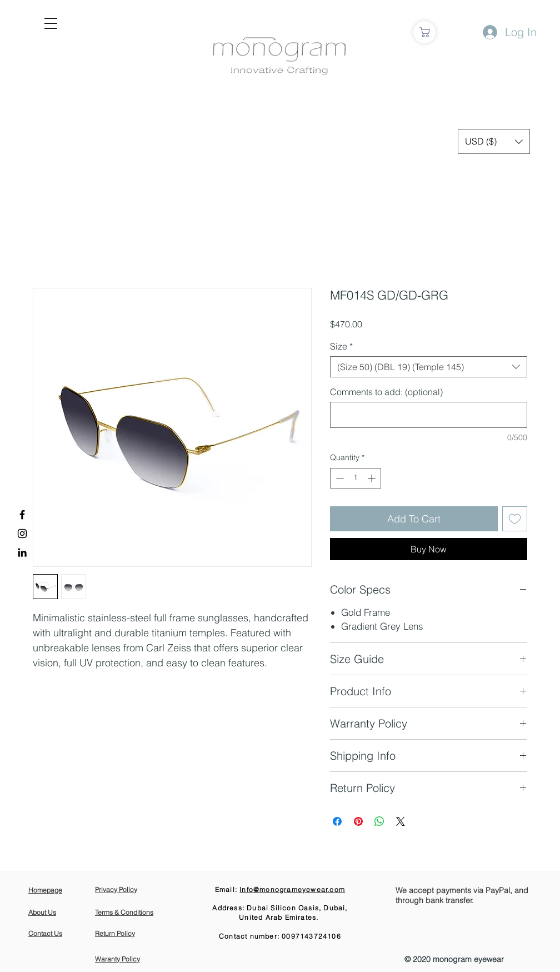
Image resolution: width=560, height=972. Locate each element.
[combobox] (429, 367)
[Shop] (424, 32)
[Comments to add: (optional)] (429, 415)
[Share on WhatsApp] (379, 821)
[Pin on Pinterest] (358, 821)
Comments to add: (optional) (386, 392)
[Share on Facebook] (337, 821)
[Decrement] (339, 478)
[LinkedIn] (22, 552)
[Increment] (372, 478)
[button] (51, 23)
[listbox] (494, 141)
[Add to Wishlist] (515, 519)
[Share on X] (401, 821)
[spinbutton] (356, 478)
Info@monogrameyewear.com (292, 889)
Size (341, 346)
